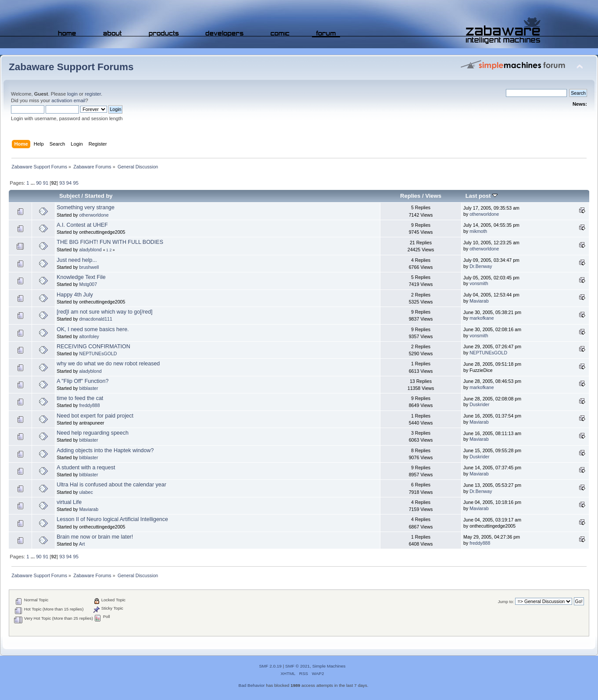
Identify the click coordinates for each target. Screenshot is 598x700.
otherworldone (94, 215)
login (72, 94)
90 (39, 183)
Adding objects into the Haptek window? (105, 450)
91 (46, 183)
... (33, 183)
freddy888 (90, 405)
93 (62, 183)
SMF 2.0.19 (270, 666)
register (93, 94)
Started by (99, 196)
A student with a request (86, 468)
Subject (70, 196)
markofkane (482, 318)
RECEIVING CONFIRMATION (93, 346)
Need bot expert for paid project (95, 416)
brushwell (89, 267)
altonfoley (89, 336)
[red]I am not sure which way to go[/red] (104, 312)
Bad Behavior (252, 685)
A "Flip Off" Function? (82, 381)
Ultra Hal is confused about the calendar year (111, 485)
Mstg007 (88, 284)
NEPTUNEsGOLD (98, 354)
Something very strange (86, 207)
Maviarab (479, 301)
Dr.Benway (481, 266)
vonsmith (479, 283)
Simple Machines (329, 666)
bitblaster (89, 388)
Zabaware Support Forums (71, 67)
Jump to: (506, 602)
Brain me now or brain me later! (95, 537)
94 (69, 183)
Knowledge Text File (81, 277)
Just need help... (77, 260)
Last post (482, 196)
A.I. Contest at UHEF (82, 225)
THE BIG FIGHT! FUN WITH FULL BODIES (110, 242)
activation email (68, 100)
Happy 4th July (75, 295)
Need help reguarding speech (93, 433)
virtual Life (69, 502)
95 (75, 183)
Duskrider (479, 404)
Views (433, 196)
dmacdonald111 (96, 319)
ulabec (86, 492)
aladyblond (91, 250)
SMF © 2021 (297, 666)
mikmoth (478, 231)
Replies (410, 196)
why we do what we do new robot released (108, 364)
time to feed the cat (80, 398)
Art (82, 544)
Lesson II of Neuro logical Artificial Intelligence (112, 519)
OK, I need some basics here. (93, 329)
